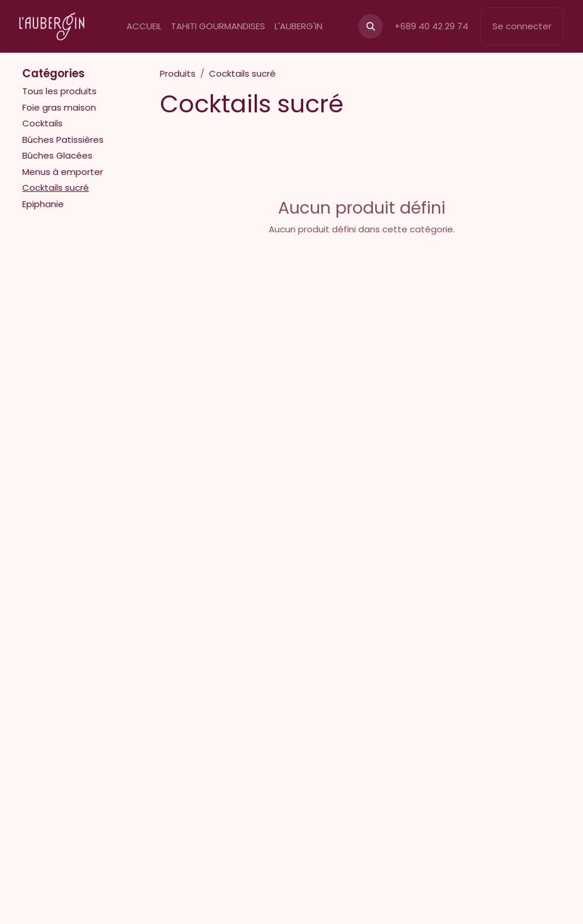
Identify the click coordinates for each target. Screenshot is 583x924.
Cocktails (42, 123)
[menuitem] (144, 27)
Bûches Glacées (57, 155)
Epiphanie (43, 204)
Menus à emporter (63, 172)
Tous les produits (59, 91)
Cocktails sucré (56, 188)
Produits (178, 73)
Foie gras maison (59, 107)
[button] (371, 26)
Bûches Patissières (63, 140)
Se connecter (522, 26)
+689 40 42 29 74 (431, 26)
